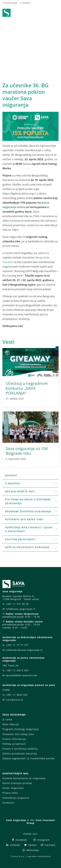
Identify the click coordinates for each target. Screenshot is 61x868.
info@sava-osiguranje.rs (21, 609)
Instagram (41, 840)
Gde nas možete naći (31, 491)
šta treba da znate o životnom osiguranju (31, 501)
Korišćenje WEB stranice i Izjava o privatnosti (31, 529)
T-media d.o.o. (18, 856)
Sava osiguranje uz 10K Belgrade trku (27, 451)
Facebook (19, 840)
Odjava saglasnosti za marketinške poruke (29, 758)
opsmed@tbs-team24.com (22, 675)
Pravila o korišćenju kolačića (20, 749)
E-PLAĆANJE (11, 3)
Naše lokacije (11, 724)
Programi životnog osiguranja (31, 511)
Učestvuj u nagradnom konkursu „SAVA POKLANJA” (27, 388)
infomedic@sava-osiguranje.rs (24, 650)
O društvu (31, 483)
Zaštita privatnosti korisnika (31, 547)
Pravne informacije (14, 739)
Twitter (30, 845)
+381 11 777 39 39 (17, 604)
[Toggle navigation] (57, 13)
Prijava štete (10, 793)
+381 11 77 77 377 (17, 645)
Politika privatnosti (31, 539)
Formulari (8, 803)
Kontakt (11, 475)
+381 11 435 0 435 (17, 670)
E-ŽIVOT (26, 3)
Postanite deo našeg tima (31, 519)
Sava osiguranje (16, 820)
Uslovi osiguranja (13, 788)
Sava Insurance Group (41, 822)
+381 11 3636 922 (17, 695)
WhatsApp (31, 850)
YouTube (48, 845)
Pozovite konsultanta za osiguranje (24, 778)
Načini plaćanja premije (17, 783)
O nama (7, 719)
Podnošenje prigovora (16, 798)
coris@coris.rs (14, 700)
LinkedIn (13, 845)
